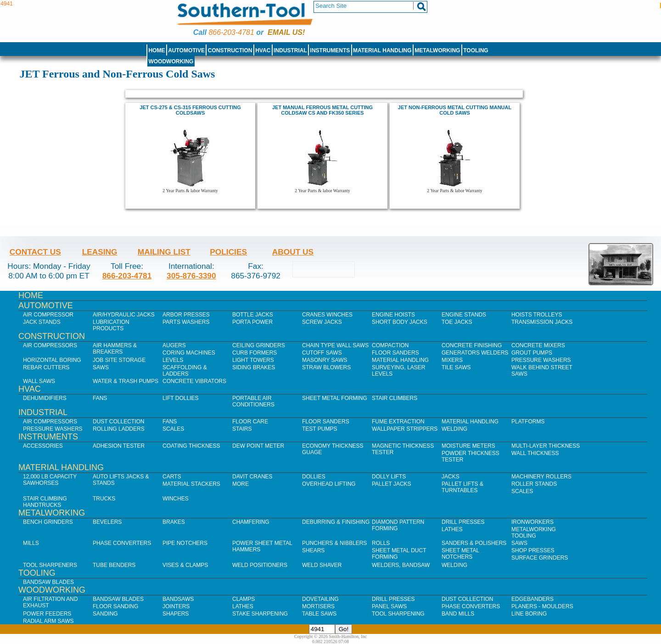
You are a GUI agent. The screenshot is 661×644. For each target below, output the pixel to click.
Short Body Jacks (400, 322)
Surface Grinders (540, 558)
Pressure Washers (541, 360)
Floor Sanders (395, 353)
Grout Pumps (532, 353)
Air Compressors (50, 345)
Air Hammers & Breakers (115, 349)
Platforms (528, 422)
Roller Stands (534, 484)
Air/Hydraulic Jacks (124, 315)
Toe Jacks (457, 322)
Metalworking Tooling (534, 533)
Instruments (330, 50)
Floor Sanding (115, 606)
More (241, 484)
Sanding (105, 614)
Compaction (390, 345)
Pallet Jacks (392, 484)
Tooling (476, 50)
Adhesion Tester (119, 446)
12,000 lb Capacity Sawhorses (50, 480)
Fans (100, 398)
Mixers (452, 360)
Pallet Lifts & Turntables (462, 487)
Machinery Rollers (541, 477)
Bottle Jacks (253, 315)
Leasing (100, 252)
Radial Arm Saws (48, 621)
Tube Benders (114, 565)
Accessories (43, 446)
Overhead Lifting (329, 484)
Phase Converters (122, 543)
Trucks (104, 499)
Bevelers (107, 522)
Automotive (186, 50)
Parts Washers (186, 322)
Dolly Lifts (389, 477)
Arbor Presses (186, 315)
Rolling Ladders (119, 429)
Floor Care (250, 422)
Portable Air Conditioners (253, 401)
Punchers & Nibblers (334, 543)
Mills (31, 543)
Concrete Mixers (538, 345)
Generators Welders (475, 353)
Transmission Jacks (542, 322)
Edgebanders (532, 599)
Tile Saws (456, 367)
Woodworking (171, 61)
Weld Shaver (322, 565)
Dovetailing (320, 599)
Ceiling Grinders (259, 345)
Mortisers (318, 606)
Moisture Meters (468, 446)
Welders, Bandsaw (401, 565)
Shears (313, 550)
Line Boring (529, 614)
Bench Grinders (48, 522)
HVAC (263, 50)
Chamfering (251, 522)
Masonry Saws (325, 360)
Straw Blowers (326, 367)
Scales (173, 429)
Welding (454, 429)
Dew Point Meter (258, 446)
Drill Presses (463, 522)
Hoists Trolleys (537, 315)
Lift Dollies (180, 398)
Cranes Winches (327, 315)
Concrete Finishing (472, 345)
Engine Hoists (393, 315)
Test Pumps (319, 429)
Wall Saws (39, 381)
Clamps (244, 599)
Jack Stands (42, 322)
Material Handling (382, 50)
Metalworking (437, 50)
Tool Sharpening (398, 614)
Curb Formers (255, 353)
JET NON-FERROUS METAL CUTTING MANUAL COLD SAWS (455, 110)
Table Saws (319, 614)
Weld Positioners (260, 565)
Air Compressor (48, 315)
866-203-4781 (231, 32)
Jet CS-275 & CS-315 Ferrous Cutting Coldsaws (190, 110)
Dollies (314, 477)
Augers (174, 345)
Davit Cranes (252, 477)
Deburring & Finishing (336, 522)
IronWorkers (532, 522)
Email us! (286, 32)
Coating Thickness (191, 446)
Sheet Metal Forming (335, 398)
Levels (173, 360)
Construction (230, 50)
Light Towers (253, 360)
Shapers (176, 614)
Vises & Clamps (185, 565)
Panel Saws (389, 606)
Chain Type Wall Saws (335, 345)
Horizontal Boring (52, 360)
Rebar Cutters (46, 367)
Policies (228, 252)
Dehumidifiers (45, 398)
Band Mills (458, 614)
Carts (172, 477)
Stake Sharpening (260, 614)
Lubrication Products (111, 325)
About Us (293, 252)
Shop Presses (533, 550)
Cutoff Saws (322, 353)
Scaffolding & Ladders (185, 371)
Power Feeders (47, 614)
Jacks (451, 477)
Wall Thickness (535, 453)
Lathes (452, 529)
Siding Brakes (254, 367)
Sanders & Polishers (474, 543)
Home (157, 50)
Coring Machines (189, 353)
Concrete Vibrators (194, 381)
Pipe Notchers (185, 543)
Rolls (381, 543)
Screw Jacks (322, 322)
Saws (101, 367)
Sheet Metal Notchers (460, 554)
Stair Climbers (395, 398)
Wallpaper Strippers (405, 429)
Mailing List (164, 252)
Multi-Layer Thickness (546, 446)
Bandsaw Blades (48, 582)
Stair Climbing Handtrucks (45, 502)
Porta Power (252, 322)
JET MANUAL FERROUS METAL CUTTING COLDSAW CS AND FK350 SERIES (322, 110)
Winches (176, 499)
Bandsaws (178, 599)
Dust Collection (118, 422)
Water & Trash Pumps (126, 381)
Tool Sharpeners (50, 565)
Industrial (290, 50)
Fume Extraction (398, 422)
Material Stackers (191, 484)
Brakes (174, 522)
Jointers (176, 606)
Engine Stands (464, 315)
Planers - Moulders (542, 606)
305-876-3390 (191, 276)
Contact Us (35, 252)
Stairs (242, 429)
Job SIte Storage (119, 360)
